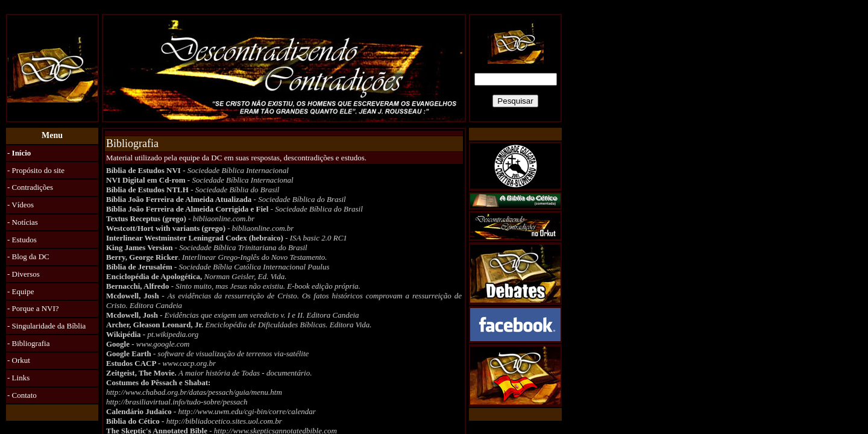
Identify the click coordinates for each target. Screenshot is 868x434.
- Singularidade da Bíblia (46, 326)
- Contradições (30, 187)
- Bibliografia (28, 343)
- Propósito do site (36, 170)
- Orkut (19, 360)
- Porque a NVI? (33, 308)
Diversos (26, 274)
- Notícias (23, 222)
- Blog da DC (28, 256)
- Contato (22, 395)
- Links (18, 378)
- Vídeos (20, 205)
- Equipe (20, 291)
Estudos (24, 240)
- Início (19, 153)
